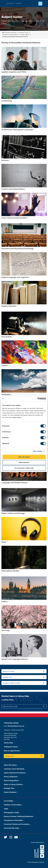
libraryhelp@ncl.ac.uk (16, 726)
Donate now (9, 756)
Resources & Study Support (10, 35)
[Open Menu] (45, 4)
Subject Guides (25, 35)
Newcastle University (10, 33)
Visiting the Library (11, 747)
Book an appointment (12, 751)
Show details (38, 451)
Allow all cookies (24, 457)
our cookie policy (15, 417)
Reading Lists (7, 677)
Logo (3, 4)
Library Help (8, 743)
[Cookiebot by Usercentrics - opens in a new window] (37, 399)
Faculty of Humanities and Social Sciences (15, 37)
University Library (23, 33)
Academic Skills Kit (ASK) (11, 683)
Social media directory (38, 842)
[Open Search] (40, 4)
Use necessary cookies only (24, 468)
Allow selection (24, 462)
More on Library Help (10, 706)
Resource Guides (9, 671)
